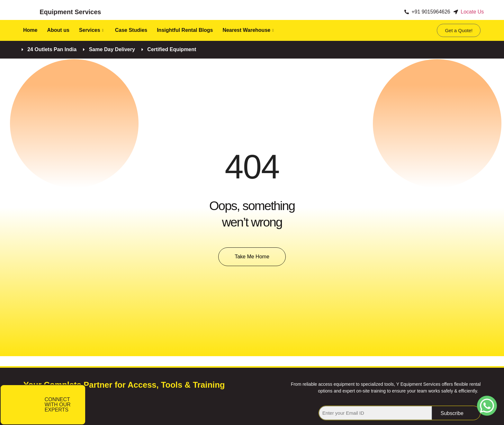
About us (58, 30)
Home (30, 30)
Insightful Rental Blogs (185, 30)
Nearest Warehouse (248, 30)
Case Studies (131, 30)
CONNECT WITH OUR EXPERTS (58, 405)
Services (91, 30)
